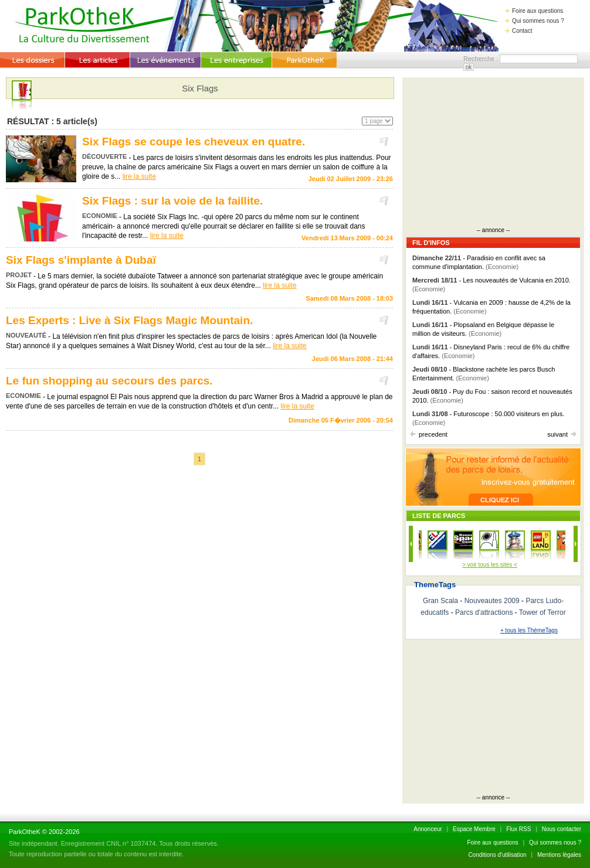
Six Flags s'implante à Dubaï (81, 260)
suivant (562, 434)
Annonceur (428, 829)
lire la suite (139, 176)
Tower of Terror (542, 612)
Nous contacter (562, 829)
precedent (429, 434)
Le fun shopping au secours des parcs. (109, 381)
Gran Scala (440, 601)
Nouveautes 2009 (492, 601)
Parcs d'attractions (484, 612)
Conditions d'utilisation (497, 855)
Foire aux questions (534, 11)
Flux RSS (518, 829)
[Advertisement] (493, 154)
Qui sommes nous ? (535, 21)
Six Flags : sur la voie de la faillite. (172, 201)
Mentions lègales (559, 855)
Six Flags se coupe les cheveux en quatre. (194, 142)
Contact (518, 31)
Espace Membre (474, 829)
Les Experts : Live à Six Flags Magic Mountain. (129, 320)
